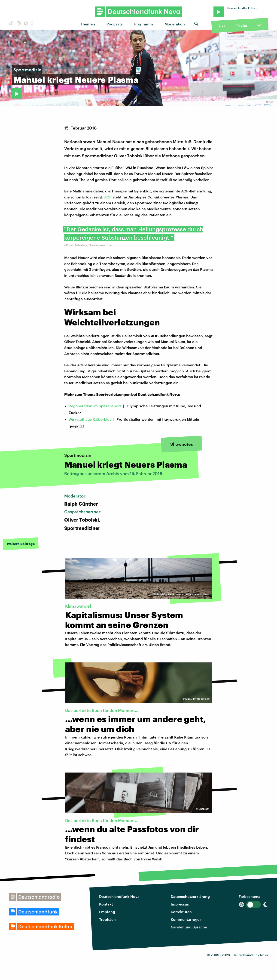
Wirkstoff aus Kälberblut (90, 419)
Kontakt (106, 904)
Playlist (241, 26)
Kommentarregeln (187, 919)
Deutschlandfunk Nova (119, 896)
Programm (144, 24)
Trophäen (107, 919)
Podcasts (115, 24)
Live (222, 26)
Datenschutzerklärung (190, 896)
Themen (88, 24)
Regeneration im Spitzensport (95, 406)
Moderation (175, 24)
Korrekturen (181, 912)
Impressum (181, 904)
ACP (108, 197)
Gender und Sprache (189, 927)
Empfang (107, 912)
